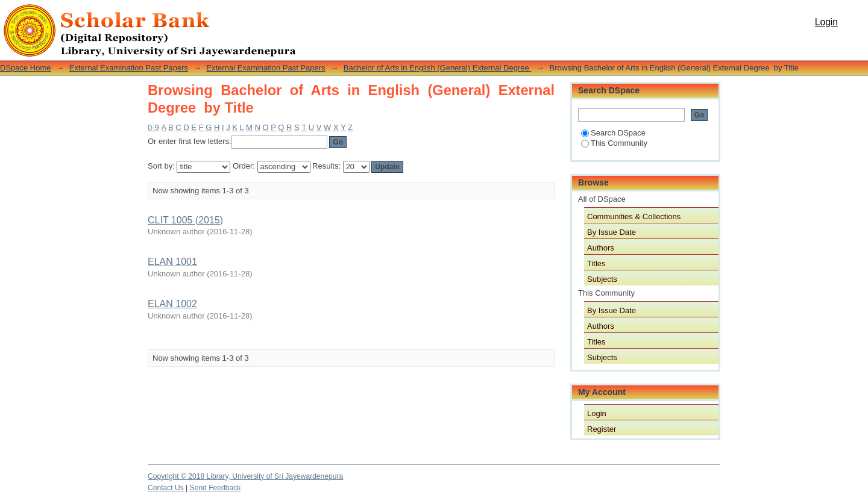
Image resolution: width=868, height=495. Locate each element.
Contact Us (166, 488)
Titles (596, 263)
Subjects (602, 279)
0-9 (153, 127)
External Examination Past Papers (129, 68)
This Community (614, 143)
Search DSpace (613, 133)
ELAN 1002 (172, 304)
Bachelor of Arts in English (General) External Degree (437, 68)
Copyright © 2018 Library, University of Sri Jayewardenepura (245, 476)
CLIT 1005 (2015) (185, 220)
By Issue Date (612, 232)
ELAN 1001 (172, 262)
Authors (601, 248)
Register (602, 429)
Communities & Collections (634, 216)
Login (826, 22)
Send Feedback (215, 488)
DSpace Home (26, 68)
